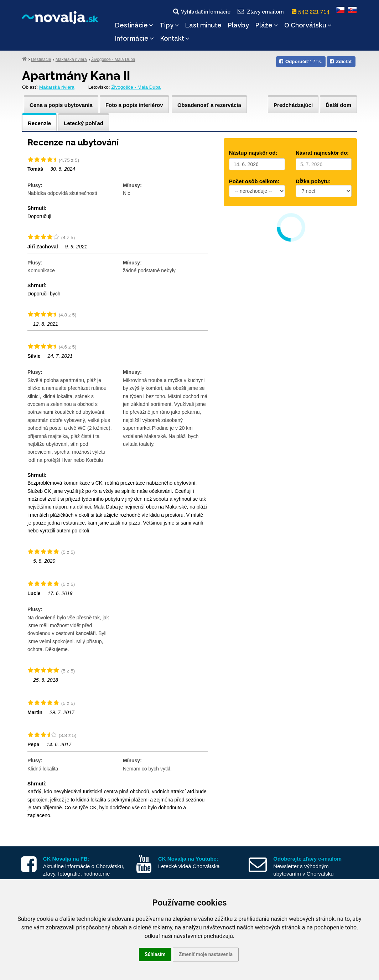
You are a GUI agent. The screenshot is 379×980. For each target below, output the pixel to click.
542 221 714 (312, 12)
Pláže (267, 25)
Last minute (203, 25)
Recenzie (39, 123)
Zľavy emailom (260, 11)
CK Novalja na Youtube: (188, 859)
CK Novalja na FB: (66, 859)
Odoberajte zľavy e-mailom (307, 859)
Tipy (169, 25)
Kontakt (175, 38)
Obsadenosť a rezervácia (209, 105)
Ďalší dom (338, 105)
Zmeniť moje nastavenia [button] (206, 954)
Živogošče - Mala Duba (113, 60)
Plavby (238, 25)
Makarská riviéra (71, 60)
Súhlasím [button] (155, 954)
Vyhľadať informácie (201, 11)
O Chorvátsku (308, 25)
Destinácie (134, 25)
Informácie (134, 38)
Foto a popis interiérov (134, 105)
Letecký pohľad (84, 123)
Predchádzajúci (293, 105)
